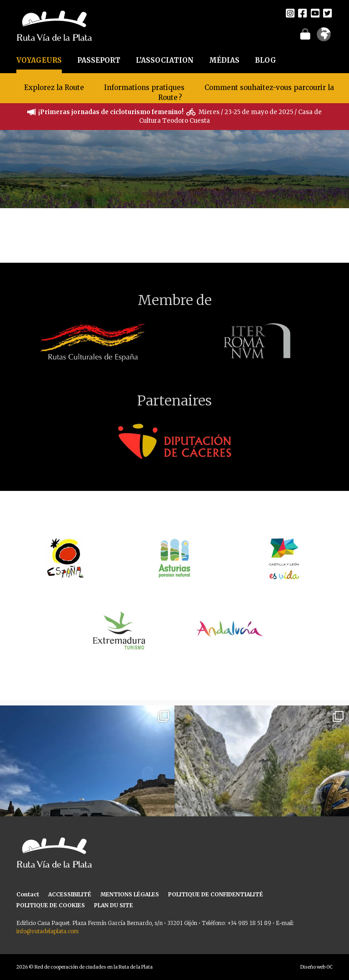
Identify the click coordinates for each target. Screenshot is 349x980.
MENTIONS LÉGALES (130, 894)
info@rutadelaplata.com (47, 931)
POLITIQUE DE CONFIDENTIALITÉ (216, 894)
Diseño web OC (317, 967)
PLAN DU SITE (114, 905)
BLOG (266, 60)
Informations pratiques (145, 87)
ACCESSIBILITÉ (70, 894)
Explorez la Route (54, 87)
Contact (28, 894)
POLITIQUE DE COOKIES (51, 905)
